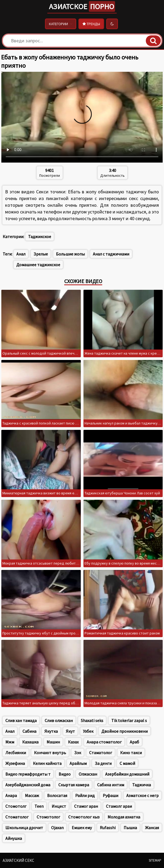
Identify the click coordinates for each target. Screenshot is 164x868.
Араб (134, 742)
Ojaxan (57, 828)
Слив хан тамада (21, 720)
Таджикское (40, 236)
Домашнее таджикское (38, 265)
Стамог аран (86, 806)
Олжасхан (88, 774)
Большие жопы (70, 254)
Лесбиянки (16, 753)
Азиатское (82, 6)
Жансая (152, 828)
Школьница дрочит (24, 828)
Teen (39, 806)
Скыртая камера (74, 785)
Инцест (59, 806)
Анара (11, 795)
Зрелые (41, 254)
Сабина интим (111, 785)
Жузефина (15, 763)
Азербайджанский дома (28, 785)
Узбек (88, 731)
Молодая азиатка (124, 817)
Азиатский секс (18, 860)
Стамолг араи (119, 806)
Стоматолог (17, 817)
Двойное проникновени (125, 731)
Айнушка (14, 838)
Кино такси (131, 753)
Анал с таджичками (111, 254)
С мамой (127, 763)
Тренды (91, 24)
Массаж (32, 795)
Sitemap (155, 860)
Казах (73, 742)
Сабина (29, 731)
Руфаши (110, 795)
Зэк (78, 753)
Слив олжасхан (59, 720)
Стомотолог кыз (84, 817)
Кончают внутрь (50, 753)
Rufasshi (108, 828)
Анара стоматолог (104, 742)
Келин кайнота (47, 763)
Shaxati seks (92, 720)
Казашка (30, 742)
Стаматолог (101, 753)
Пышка (130, 828)
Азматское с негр (142, 795)
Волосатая (57, 795)
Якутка (51, 731)
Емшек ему (82, 828)
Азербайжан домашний (127, 774)
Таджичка (142, 785)
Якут (70, 731)
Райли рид (85, 795)
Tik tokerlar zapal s (129, 720)
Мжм (10, 742)
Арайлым (78, 763)
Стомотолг (16, 806)
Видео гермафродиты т (28, 774)
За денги (103, 763)
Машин (53, 742)
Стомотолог (48, 817)
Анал (21, 254)
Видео (65, 774)
